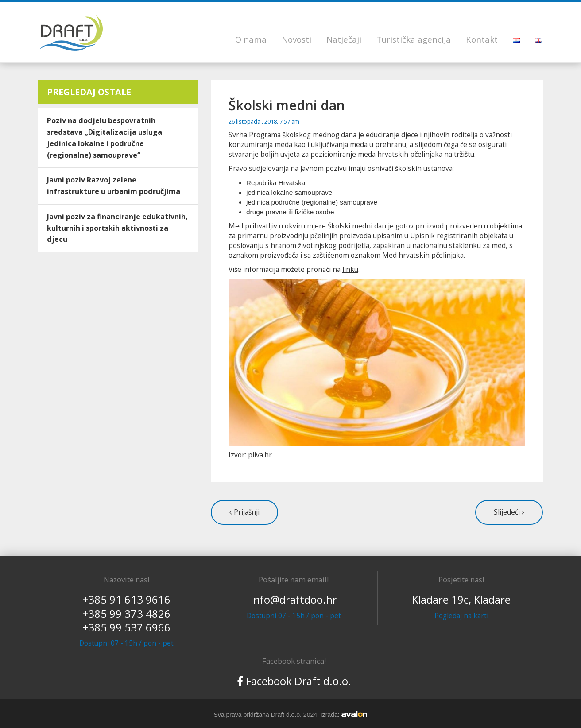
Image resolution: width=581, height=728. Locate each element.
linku (350, 269)
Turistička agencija (414, 39)
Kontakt (482, 39)
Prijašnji (247, 512)
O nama (251, 39)
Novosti (296, 39)
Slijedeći (507, 512)
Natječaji (344, 39)
